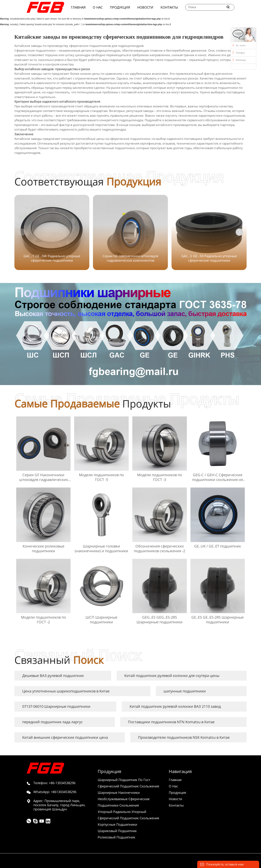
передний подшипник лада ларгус (52, 722)
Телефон (239, 53)
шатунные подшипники (185, 691)
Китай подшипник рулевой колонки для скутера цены (172, 676)
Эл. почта (239, 45)
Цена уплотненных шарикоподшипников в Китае (66, 691)
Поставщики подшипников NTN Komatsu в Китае (171, 722)
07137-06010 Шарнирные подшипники (56, 706)
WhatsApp (239, 60)
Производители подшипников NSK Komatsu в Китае (184, 737)
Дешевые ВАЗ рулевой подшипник (53, 676)
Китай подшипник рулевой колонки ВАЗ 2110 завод (175, 706)
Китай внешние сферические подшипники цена (65, 737)
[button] (239, 232)
